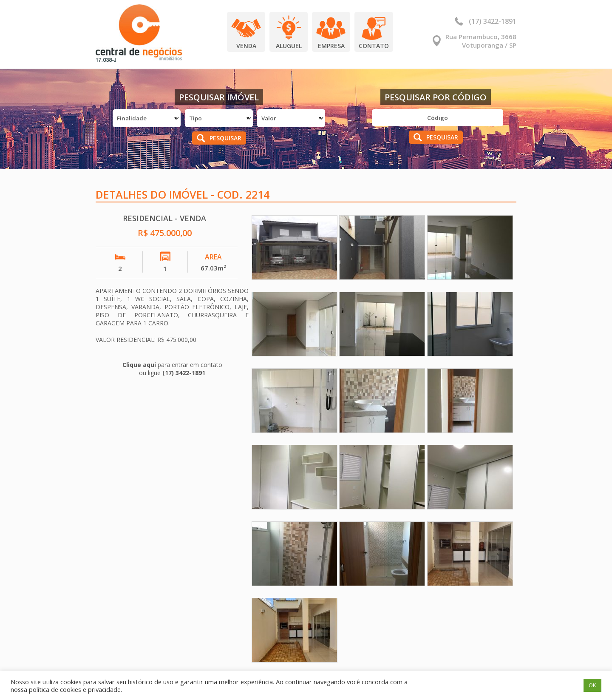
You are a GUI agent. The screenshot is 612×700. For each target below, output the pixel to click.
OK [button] (592, 685)
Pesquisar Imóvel (219, 97)
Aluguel (289, 46)
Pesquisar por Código (436, 97)
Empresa (331, 46)
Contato (374, 46)
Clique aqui (139, 365)
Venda (246, 46)
